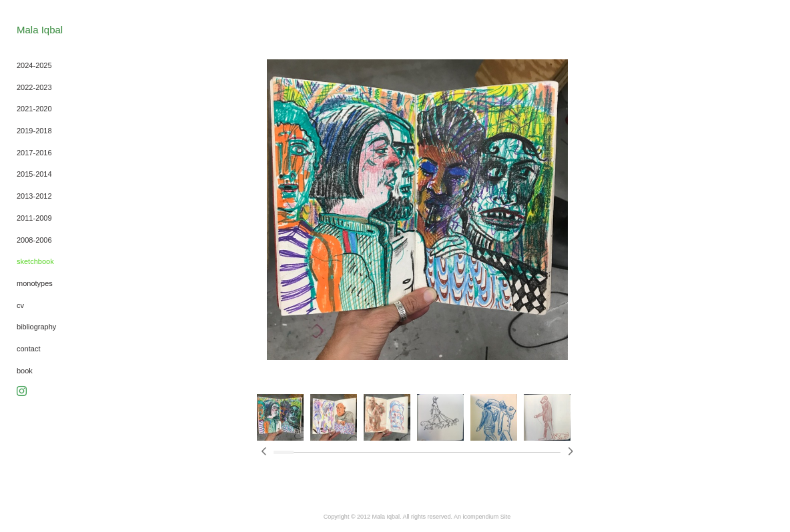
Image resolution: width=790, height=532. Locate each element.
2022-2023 (34, 87)
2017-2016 (34, 153)
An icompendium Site (482, 517)
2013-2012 (34, 196)
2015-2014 (34, 174)
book (25, 371)
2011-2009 (34, 218)
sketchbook (35, 261)
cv (20, 305)
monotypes (35, 283)
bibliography (36, 327)
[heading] (40, 30)
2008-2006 (34, 240)
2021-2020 (34, 109)
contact (28, 349)
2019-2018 (34, 131)
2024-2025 (34, 65)
